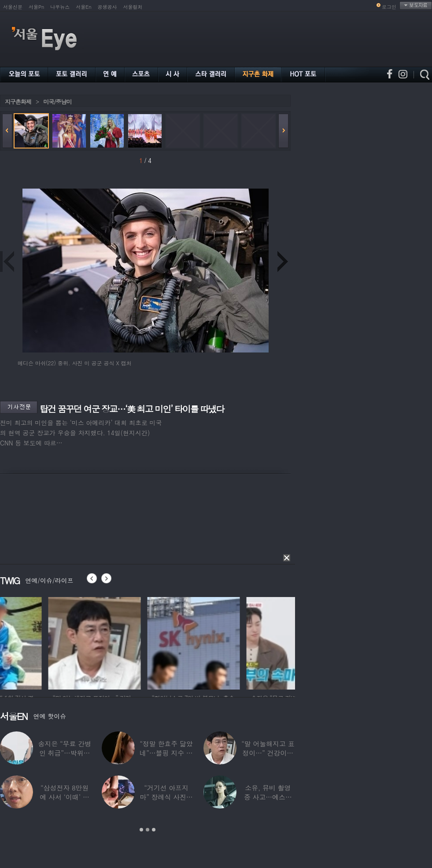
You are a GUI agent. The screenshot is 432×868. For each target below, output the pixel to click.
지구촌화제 (18, 102)
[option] (46, 642)
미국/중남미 (57, 102)
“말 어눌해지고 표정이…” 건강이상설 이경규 (268, 753)
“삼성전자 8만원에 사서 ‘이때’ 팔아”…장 (65, 797)
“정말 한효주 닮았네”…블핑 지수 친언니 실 (166, 753)
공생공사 (107, 7)
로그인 (389, 7)
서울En (83, 7)
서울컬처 (133, 7)
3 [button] (154, 830)
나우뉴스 (60, 7)
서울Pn (36, 7)
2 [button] (148, 830)
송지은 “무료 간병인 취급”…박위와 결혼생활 (64, 753)
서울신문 (13, 7)
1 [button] (141, 830)
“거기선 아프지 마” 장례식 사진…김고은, (166, 797)
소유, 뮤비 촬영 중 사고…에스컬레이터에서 (268, 797)
